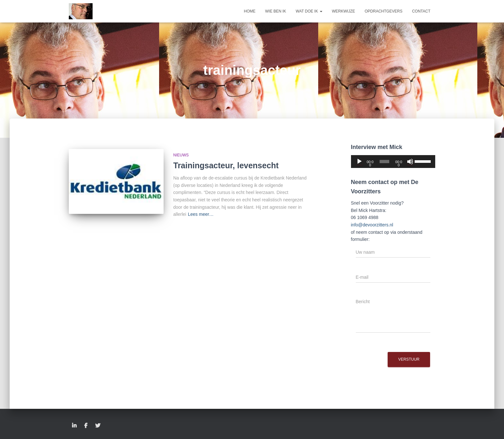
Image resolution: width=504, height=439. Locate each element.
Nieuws (181, 155)
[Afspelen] (359, 162)
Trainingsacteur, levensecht (226, 165)
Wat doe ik (309, 11)
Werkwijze (344, 11)
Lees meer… (201, 214)
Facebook (86, 426)
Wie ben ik (276, 11)
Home (250, 11)
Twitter (98, 426)
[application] (393, 162)
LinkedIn (74, 426)
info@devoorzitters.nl (372, 225)
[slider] (385, 162)
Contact (421, 11)
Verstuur (409, 359)
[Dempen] (410, 162)
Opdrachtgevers (384, 11)
